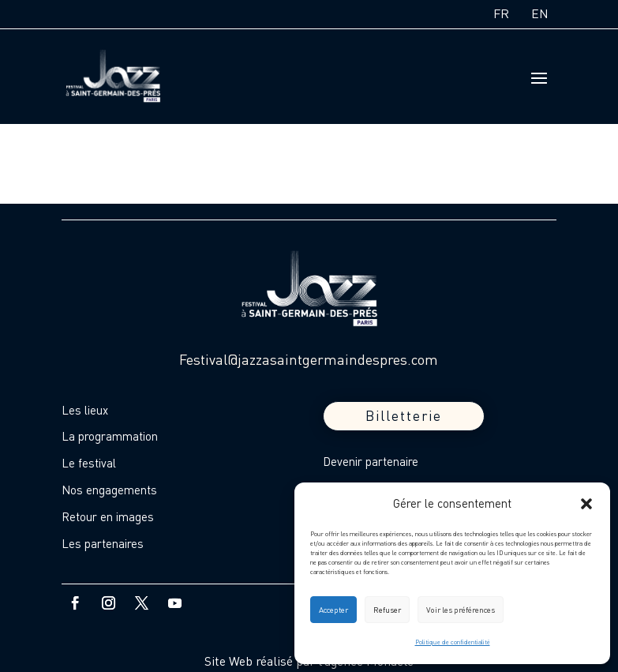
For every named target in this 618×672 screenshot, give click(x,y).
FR (501, 13)
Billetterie (404, 416)
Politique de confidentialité (453, 642)
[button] (586, 504)
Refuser (387, 610)
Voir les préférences (461, 610)
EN (540, 13)
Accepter (333, 610)
